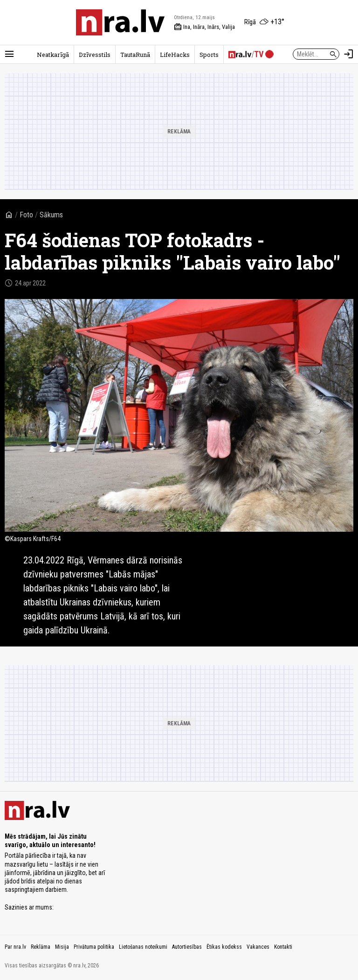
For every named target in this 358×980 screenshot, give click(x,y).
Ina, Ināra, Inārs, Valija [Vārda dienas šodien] (204, 27)
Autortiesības (187, 947)
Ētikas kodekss (224, 947)
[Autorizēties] (349, 54)
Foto (26, 215)
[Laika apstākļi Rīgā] (264, 22)
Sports (209, 55)
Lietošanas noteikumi (143, 947)
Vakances (258, 947)
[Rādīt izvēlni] (9, 54)
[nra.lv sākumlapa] (120, 22)
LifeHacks (175, 55)
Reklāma (41, 947)
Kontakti (283, 947)
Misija (62, 947)
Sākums (51, 215)
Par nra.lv (15, 947)
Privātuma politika (94, 947)
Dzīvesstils (95, 55)
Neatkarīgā (53, 55)
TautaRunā (135, 55)
